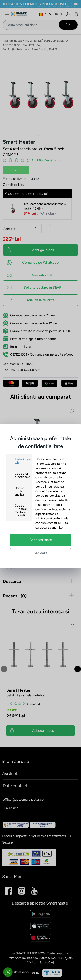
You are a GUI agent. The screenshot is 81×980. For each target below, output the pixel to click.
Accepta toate (41, 540)
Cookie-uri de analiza (20, 491)
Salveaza (40, 553)
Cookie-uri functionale (22, 475)
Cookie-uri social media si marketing (21, 511)
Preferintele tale (23, 461)
